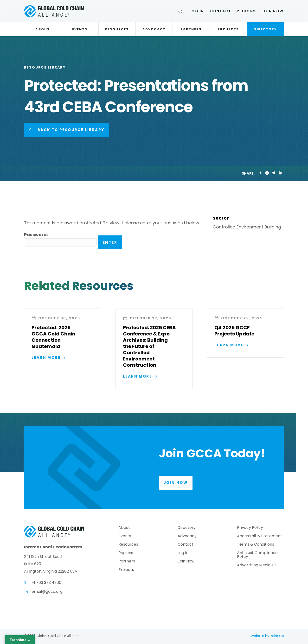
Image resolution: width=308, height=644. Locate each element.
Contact (221, 11)
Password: (60, 239)
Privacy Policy (250, 528)
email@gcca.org (47, 592)
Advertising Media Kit (257, 565)
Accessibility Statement (260, 536)
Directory (265, 29)
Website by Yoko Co (267, 636)
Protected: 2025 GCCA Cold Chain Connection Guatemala (53, 337)
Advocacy (154, 29)
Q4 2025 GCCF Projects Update (234, 331)
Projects (228, 29)
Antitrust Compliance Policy (257, 555)
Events (80, 29)
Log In (197, 11)
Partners (191, 29)
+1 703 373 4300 (46, 583)
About (42, 29)
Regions (246, 11)
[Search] (182, 13)
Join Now (273, 11)
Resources (117, 29)
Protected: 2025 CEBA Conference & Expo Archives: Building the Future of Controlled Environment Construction (149, 346)
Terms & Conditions (256, 545)
